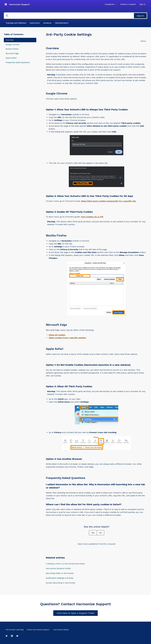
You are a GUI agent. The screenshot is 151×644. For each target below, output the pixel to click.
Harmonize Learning (15, 630)
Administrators (62, 23)
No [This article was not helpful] (101, 533)
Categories (111, 4)
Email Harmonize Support (38, 630)
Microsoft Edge (12, 53)
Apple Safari (11, 58)
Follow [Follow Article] (143, 41)
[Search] (75, 16)
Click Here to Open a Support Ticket (75, 613)
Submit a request (128, 4)
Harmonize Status (61, 630)
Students (47, 23)
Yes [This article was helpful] (93, 533)
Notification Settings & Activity (60, 578)
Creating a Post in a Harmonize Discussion (65, 564)
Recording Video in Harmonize (60, 573)
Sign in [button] (142, 4)
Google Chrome (12, 45)
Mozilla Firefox (12, 49)
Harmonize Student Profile (58, 568)
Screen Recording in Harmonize (61, 583)
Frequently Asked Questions (18, 62)
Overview (10, 40)
